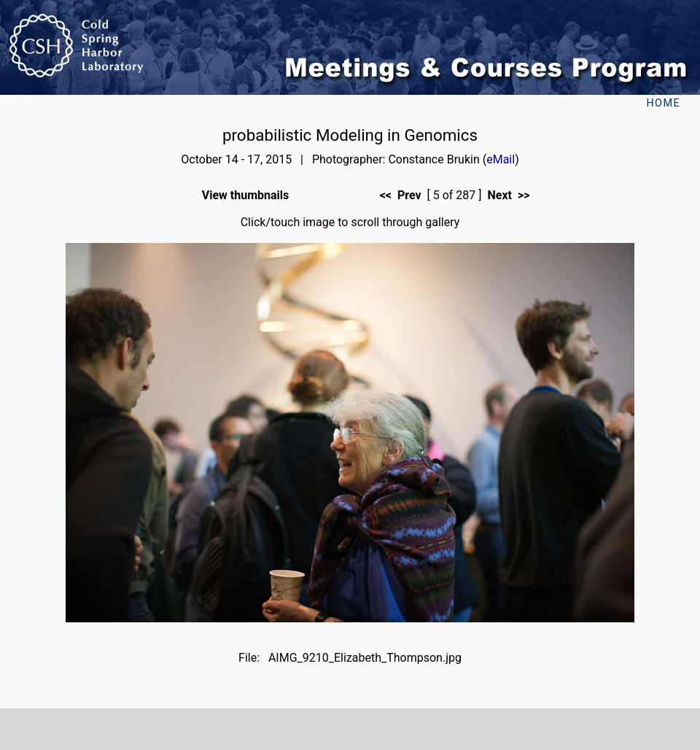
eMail (501, 159)
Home (663, 103)
